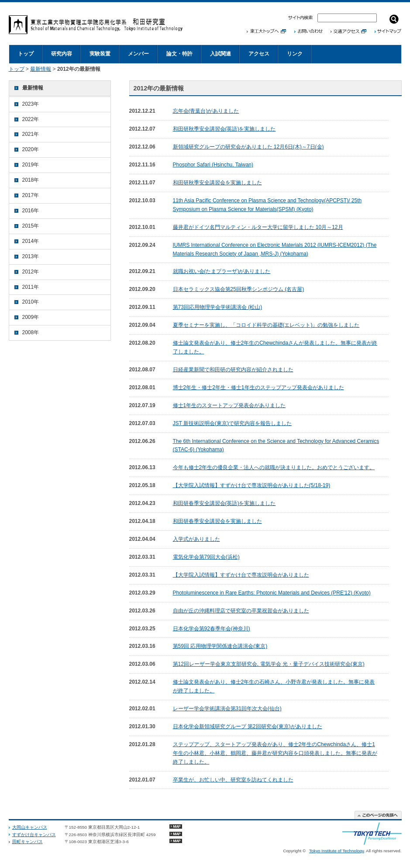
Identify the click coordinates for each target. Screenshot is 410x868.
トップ (26, 54)
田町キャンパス (28, 842)
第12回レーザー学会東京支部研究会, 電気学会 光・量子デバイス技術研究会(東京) (269, 664)
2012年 (31, 272)
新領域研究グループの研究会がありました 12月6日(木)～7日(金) (248, 147)
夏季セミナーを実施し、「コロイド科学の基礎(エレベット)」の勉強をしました (266, 325)
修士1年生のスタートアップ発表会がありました (229, 405)
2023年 (31, 104)
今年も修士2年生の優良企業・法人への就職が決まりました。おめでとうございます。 (274, 467)
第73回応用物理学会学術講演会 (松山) (218, 307)
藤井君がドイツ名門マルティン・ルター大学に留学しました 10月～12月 (258, 227)
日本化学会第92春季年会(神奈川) (212, 629)
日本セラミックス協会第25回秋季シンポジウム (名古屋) (239, 289)
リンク (295, 54)
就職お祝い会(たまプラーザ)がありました (222, 271)
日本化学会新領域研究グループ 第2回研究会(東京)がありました (248, 726)
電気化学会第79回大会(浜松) (206, 557)
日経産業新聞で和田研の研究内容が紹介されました (233, 370)
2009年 (31, 317)
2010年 (31, 302)
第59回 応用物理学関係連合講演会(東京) (220, 646)
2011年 (31, 287)
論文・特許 (179, 54)
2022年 (31, 119)
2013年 (31, 256)
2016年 (31, 211)
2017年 (31, 195)
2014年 (31, 241)
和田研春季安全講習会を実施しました (217, 521)
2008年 (31, 332)
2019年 (31, 165)
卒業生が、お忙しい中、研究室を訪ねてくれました (233, 780)
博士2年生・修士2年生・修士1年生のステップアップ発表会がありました (258, 387)
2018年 (31, 180)
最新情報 (41, 69)
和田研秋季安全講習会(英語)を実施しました (224, 129)
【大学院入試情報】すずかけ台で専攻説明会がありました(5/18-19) (252, 485)
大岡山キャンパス (30, 827)
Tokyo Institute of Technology (336, 851)
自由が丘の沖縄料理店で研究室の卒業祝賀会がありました (241, 611)
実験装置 (100, 54)
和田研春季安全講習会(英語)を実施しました (224, 503)
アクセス (259, 54)
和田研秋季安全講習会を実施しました (217, 183)
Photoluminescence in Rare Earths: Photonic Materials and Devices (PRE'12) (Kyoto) (272, 593)
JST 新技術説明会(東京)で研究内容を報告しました (232, 423)
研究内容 (62, 54)
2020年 (31, 149)
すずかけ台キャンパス (34, 835)
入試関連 (221, 54)
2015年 (31, 226)
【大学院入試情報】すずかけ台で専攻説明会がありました (241, 575)
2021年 (31, 134)
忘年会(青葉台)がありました (206, 111)
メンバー (138, 54)
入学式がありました (196, 539)
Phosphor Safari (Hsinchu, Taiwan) (213, 165)
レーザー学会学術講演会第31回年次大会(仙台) (227, 709)
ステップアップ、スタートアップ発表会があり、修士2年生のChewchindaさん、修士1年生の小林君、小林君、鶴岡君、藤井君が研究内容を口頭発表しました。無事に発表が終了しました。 (275, 753)
